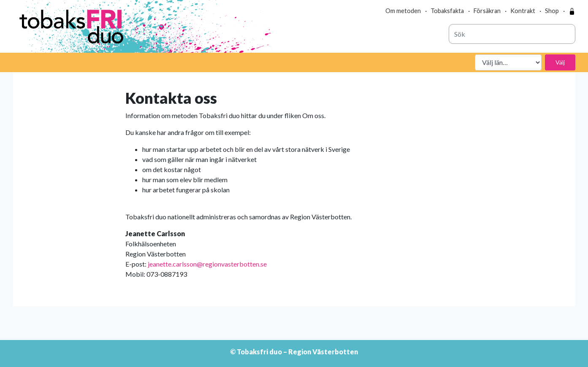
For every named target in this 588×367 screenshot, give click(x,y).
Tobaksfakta (447, 11)
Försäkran (487, 11)
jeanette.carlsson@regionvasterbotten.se (207, 264)
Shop (552, 11)
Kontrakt (523, 11)
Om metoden (403, 11)
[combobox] (512, 34)
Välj (560, 62)
